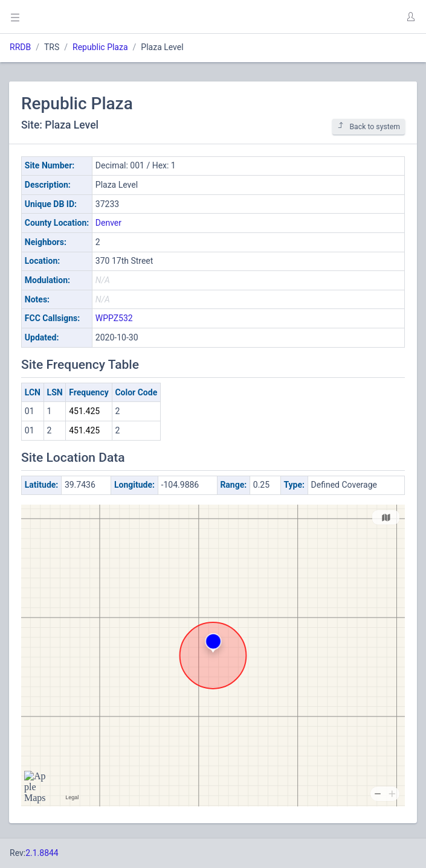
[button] (410, 17)
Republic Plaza (100, 47)
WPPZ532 (114, 318)
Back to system (369, 126)
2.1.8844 (42, 853)
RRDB (20, 47)
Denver (108, 223)
